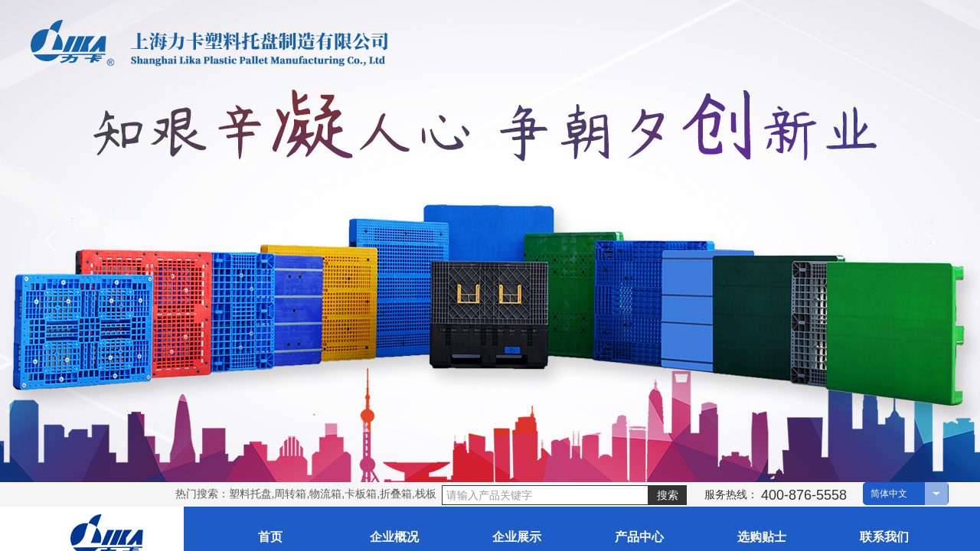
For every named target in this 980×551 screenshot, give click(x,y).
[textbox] (545, 495)
